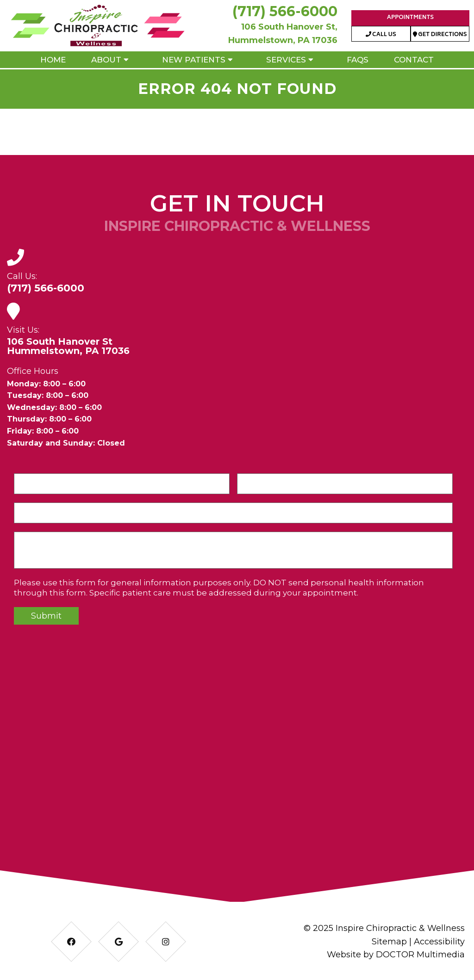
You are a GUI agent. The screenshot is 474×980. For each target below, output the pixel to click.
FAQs (358, 60)
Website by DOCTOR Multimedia (396, 955)
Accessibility (439, 942)
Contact (414, 60)
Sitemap (389, 942)
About (106, 60)
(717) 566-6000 (285, 11)
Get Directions (440, 35)
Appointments (410, 18)
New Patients (194, 60)
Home (53, 60)
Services (286, 60)
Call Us (381, 35)
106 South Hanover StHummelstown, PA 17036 (68, 346)
